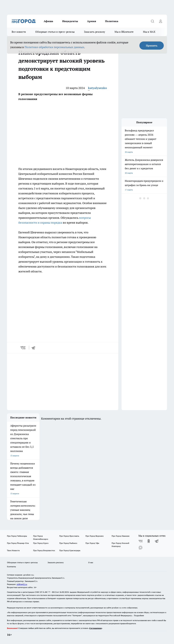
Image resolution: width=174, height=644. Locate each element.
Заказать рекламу (95, 32)
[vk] (23, 348)
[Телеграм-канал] (157, 541)
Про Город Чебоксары (17, 536)
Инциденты (70, 21)
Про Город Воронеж (95, 536)
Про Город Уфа (92, 543)
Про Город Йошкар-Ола (18, 543)
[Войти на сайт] (161, 21)
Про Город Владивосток (44, 550)
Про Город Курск (41, 543)
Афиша (48, 21)
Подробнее (139, 615)
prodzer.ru (100, 595)
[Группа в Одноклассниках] (149, 541)
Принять (152, 46)
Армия (92, 21)
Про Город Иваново (121, 536)
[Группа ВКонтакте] (141, 541)
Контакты (11, 567)
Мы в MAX (149, 32)
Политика (112, 21)
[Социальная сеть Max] (141, 548)
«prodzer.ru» (28, 575)
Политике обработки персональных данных (54, 47)
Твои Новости (13, 550)
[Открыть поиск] (152, 21)
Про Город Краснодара (70, 550)
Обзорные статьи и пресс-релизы (55, 32)
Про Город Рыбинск (68, 543)
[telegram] (34, 348)
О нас (91, 562)
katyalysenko (97, 88)
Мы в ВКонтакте (124, 32)
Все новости (19, 32)
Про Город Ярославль (69, 536)
